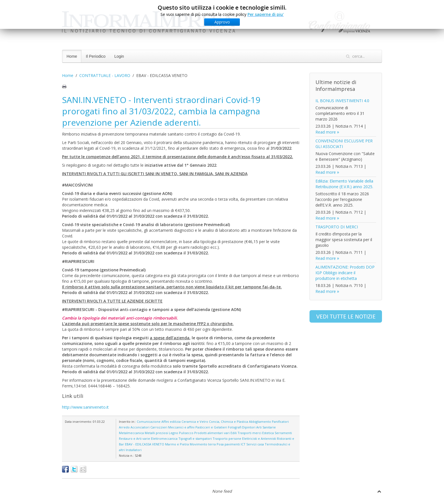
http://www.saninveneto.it (85, 407)
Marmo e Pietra (177, 444)
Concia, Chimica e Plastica (229, 422)
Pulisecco (186, 433)
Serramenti (283, 433)
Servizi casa (255, 444)
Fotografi (235, 427)
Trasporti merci (249, 433)
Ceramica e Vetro (195, 422)
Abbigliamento (260, 422)
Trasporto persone (227, 438)
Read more (326, 132)
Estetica (268, 433)
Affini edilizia (171, 422)
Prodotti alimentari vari (212, 433)
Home (72, 56)
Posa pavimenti (228, 444)
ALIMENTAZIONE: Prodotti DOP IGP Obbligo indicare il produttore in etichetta (345, 273)
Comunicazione (149, 422)
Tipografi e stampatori (195, 438)
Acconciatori (140, 427)
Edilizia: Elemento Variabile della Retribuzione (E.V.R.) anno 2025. (344, 184)
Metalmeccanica (131, 433)
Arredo (124, 427)
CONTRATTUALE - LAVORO (105, 75)
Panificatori (280, 422)
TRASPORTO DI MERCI (337, 227)
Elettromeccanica (164, 438)
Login (119, 56)
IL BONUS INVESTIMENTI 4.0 (342, 101)
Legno (173, 433)
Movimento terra (203, 444)
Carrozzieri (159, 427)
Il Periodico (96, 56)
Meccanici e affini (181, 427)
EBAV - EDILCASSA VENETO (145, 444)
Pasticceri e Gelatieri (211, 427)
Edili (234, 433)
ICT (243, 444)
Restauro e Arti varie (135, 438)
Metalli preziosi (156, 433)
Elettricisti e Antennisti (259, 438)
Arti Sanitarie (266, 427)
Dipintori (249, 427)
